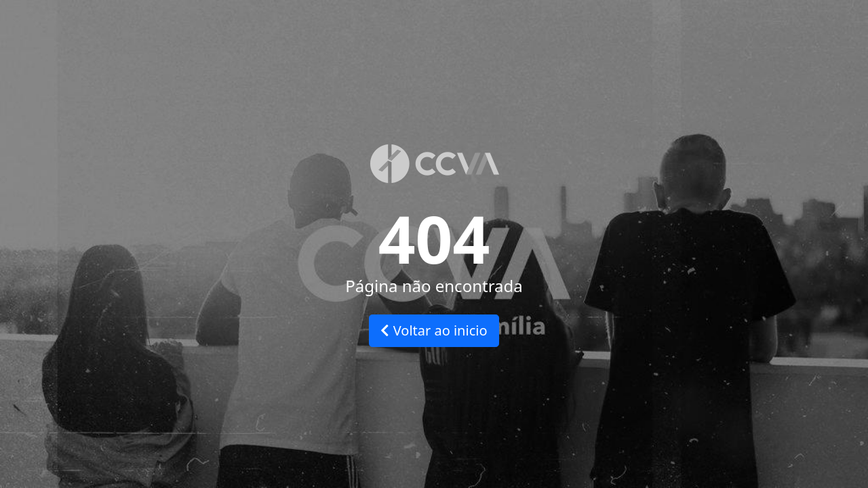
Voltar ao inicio (434, 330)
